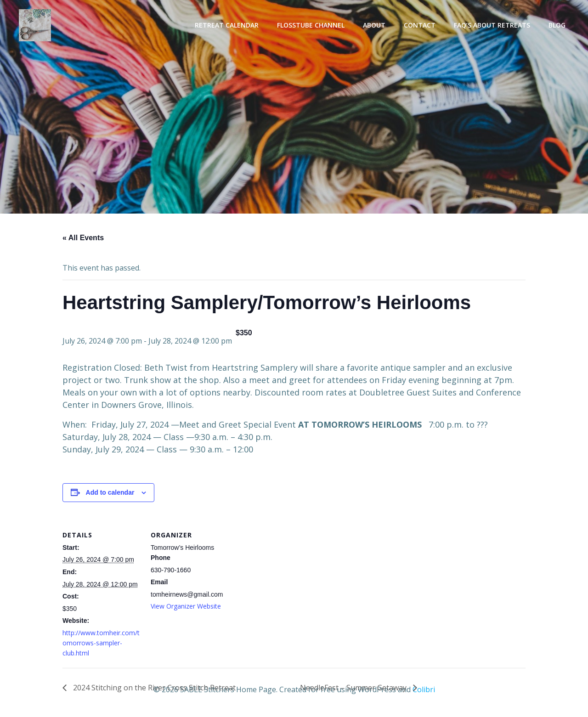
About (376, 25)
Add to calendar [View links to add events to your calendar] (110, 495)
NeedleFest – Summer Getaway (354, 689)
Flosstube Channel (313, 25)
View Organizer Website (186, 608)
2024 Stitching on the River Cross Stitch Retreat (153, 689)
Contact (422, 25)
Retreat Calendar (229, 25)
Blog (559, 25)
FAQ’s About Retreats (494, 25)
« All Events (83, 240)
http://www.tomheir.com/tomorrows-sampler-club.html (101, 645)
